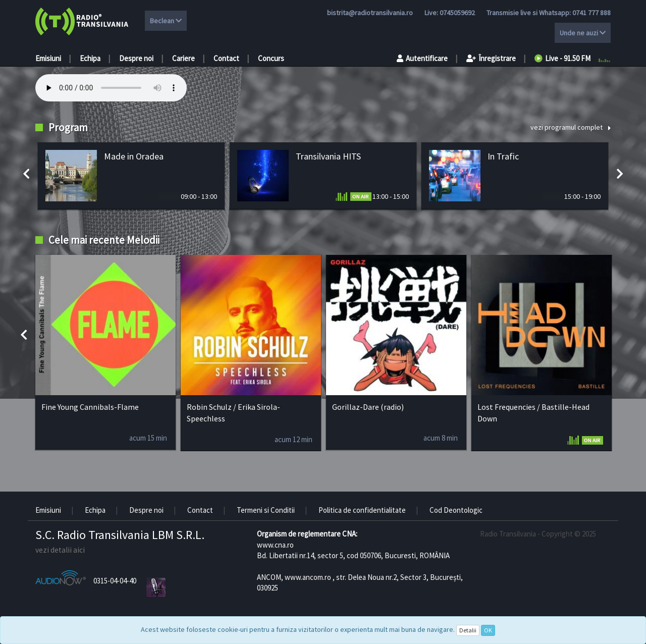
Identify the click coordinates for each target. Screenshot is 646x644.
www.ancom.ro (308, 577)
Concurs (271, 58)
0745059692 (457, 13)
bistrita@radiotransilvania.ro (370, 13)
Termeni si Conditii (266, 510)
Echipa (90, 58)
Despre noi (136, 58)
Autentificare (422, 58)
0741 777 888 (591, 13)
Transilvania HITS (328, 156)
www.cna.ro (275, 545)
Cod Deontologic (456, 510)
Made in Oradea (134, 156)
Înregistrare (491, 58)
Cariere (183, 58)
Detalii (468, 630)
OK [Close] (488, 630)
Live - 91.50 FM (562, 58)
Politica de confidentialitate (362, 510)
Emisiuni (48, 58)
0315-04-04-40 (115, 581)
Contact (226, 58)
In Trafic (503, 156)
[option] (131, 176)
